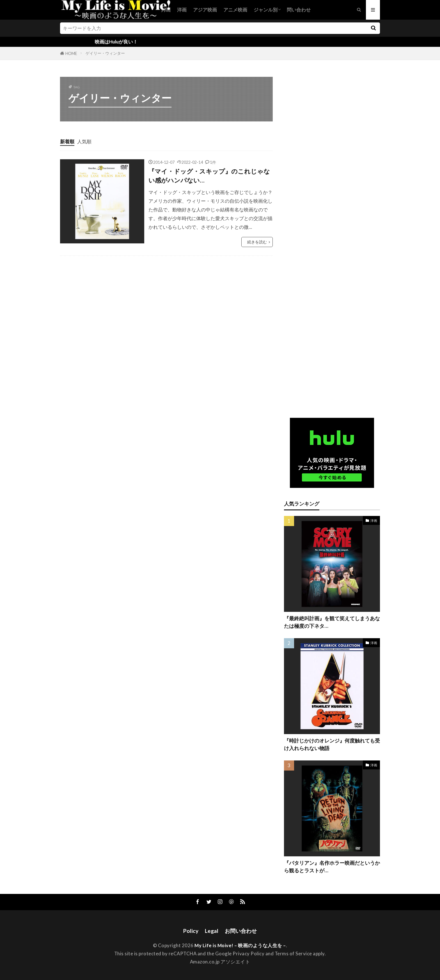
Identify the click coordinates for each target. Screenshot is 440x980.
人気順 (84, 141)
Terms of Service (293, 954)
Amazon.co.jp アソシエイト (220, 962)
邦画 (166, 10)
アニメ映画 (235, 10)
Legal (212, 931)
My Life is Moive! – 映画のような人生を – (240, 945)
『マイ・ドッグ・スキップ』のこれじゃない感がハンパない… (209, 176)
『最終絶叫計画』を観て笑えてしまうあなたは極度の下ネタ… (332, 622)
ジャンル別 (266, 10)
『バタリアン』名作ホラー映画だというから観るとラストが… (332, 867)
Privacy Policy (248, 954)
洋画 (182, 10)
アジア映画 (205, 10)
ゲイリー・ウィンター (105, 53)
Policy (191, 931)
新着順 (67, 141)
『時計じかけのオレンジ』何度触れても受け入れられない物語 (332, 744)
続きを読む (257, 242)
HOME (71, 53)
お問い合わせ (241, 931)
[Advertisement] (332, 242)
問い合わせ (299, 10)
